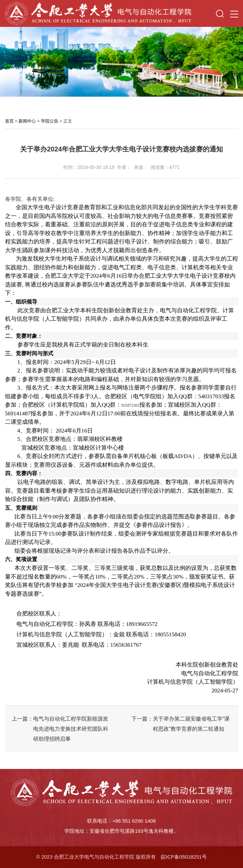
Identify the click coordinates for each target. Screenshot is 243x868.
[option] (122, 62)
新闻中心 (27, 121)
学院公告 (50, 121)
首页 (9, 121)
